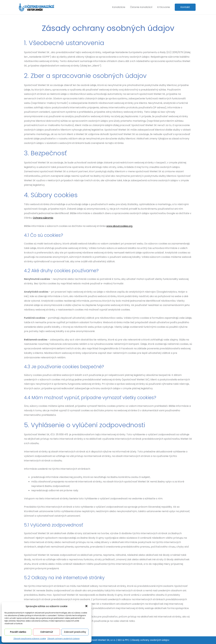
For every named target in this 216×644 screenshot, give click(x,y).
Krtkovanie (164, 7)
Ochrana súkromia (44, 218)
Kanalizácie (119, 7)
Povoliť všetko (18, 632)
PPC (127, 640)
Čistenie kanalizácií (141, 7)
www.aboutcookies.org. (120, 226)
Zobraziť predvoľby (75, 632)
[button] (87, 606)
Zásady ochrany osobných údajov (64, 639)
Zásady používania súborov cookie (30, 639)
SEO (119, 640)
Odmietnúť (47, 632)
